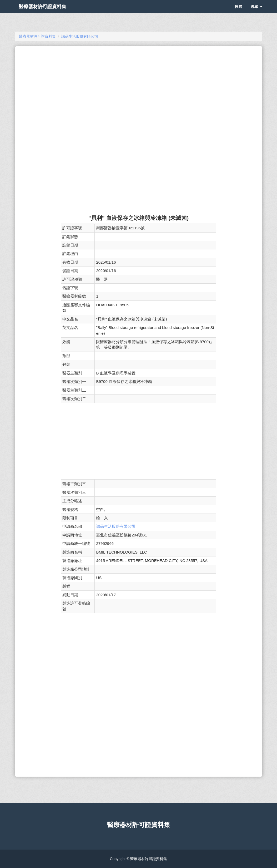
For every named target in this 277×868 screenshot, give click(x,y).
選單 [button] (256, 13)
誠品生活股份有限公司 (116, 526)
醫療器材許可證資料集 (52, 13)
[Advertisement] (138, 88)
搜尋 (239, 13)
